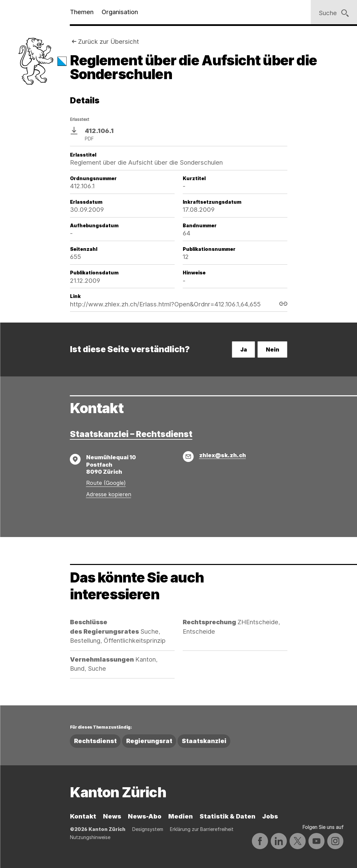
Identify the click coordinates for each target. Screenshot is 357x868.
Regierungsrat (149, 741)
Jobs (270, 816)
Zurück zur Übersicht (109, 41)
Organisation (120, 12)
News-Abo (145, 816)
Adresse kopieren (109, 494)
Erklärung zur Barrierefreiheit (202, 829)
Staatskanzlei (204, 741)
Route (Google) (106, 483)
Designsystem (148, 829)
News (112, 816)
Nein (273, 349)
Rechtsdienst (95, 741)
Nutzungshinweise (90, 837)
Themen (82, 12)
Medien (181, 816)
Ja (244, 349)
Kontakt (83, 816)
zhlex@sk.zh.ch (223, 455)
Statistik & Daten (227, 816)
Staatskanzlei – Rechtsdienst (131, 434)
